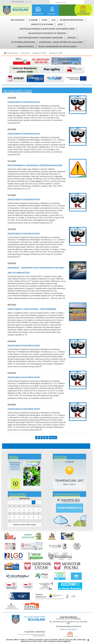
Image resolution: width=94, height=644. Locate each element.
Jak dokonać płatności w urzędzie (47, 33)
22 (34, 513)
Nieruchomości (26, 46)
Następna (53, 438)
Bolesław (20, 10)
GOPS (45, 20)
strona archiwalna (39, 636)
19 (19, 513)
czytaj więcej (19, 122)
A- (26, 2)
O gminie (33, 20)
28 (29, 517)
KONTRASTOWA (18, 2)
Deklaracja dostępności (69, 629)
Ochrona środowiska (72, 20)
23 (38, 513)
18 (14, 513)
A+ (31, 2)
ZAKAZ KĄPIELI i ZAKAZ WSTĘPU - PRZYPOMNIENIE (32, 309)
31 (10, 521)
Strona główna (7, 10)
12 (19, 510)
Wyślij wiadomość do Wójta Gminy (57, 46)
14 (29, 510)
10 (10, 510)
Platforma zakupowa (23, 42)
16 (38, 510)
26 (19, 517)
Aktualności (17, 20)
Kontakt (77, 1)
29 (34, 517)
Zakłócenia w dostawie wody (24, 102)
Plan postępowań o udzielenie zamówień (40, 38)
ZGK (53, 20)
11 (14, 510)
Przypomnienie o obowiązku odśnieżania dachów (35, 165)
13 (24, 510)
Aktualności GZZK (39, 53)
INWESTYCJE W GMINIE (42, 24)
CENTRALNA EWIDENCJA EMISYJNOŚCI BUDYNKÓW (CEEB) (47, 29)
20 (24, 513)
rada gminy (52, 14)
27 (24, 517)
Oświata (71, 38)
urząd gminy (38, 14)
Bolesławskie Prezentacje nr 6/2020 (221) (15, 466)
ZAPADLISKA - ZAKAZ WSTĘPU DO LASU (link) (61, 42)
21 (29, 513)
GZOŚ (60, 24)
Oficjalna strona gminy (21, 8)
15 (34, 510)
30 (38, 517)
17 (10, 513)
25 (14, 517)
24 (10, 517)
